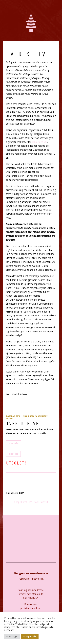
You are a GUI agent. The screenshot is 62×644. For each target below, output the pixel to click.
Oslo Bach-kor (39, 142)
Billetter (13, 454)
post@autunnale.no (31, 608)
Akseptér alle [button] (30, 636)
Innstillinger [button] (12, 636)
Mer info (13, 443)
